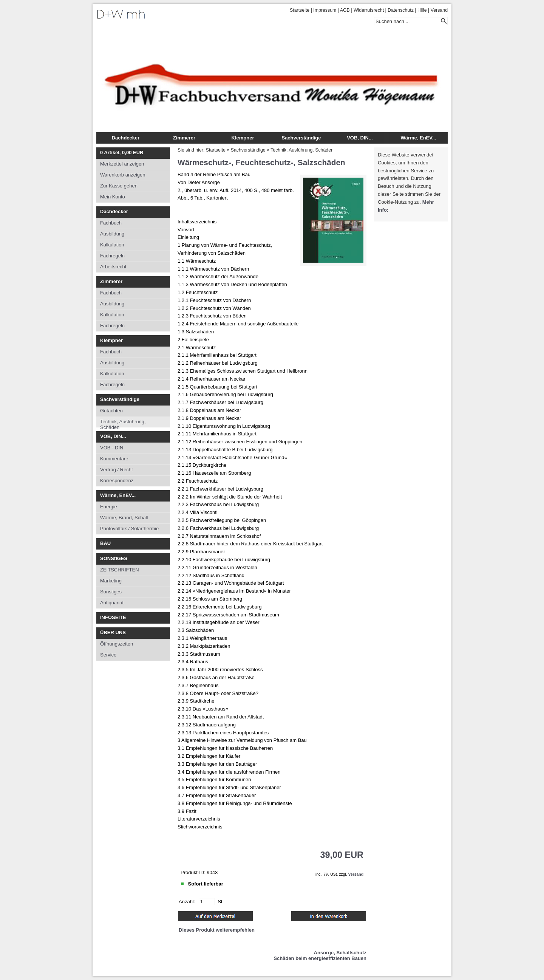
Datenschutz (401, 10)
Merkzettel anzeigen (122, 164)
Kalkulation (112, 245)
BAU (105, 543)
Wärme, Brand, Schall (124, 518)
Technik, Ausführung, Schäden (123, 423)
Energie (109, 507)
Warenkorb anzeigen (123, 175)
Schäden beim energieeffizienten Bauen (320, 958)
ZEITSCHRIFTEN (120, 570)
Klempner (243, 138)
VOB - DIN (112, 448)
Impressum (325, 10)
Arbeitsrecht (113, 267)
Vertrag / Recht (117, 470)
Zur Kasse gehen (119, 186)
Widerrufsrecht (369, 10)
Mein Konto (113, 197)
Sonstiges (111, 592)
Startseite (300, 10)
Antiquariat (112, 603)
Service (108, 655)
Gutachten (111, 411)
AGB (345, 10)
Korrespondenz (117, 481)
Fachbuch (111, 223)
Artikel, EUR (122, 152)
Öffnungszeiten (117, 644)
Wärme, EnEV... (418, 138)
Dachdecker (126, 138)
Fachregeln (112, 256)
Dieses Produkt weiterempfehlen (217, 930)
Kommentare (114, 459)
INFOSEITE (113, 617)
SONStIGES (114, 558)
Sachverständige (301, 138)
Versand (439, 10)
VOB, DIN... (360, 138)
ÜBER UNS (113, 632)
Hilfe (422, 10)
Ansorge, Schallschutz (340, 953)
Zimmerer (184, 138)
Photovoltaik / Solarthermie (129, 529)
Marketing (111, 581)
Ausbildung (112, 234)
